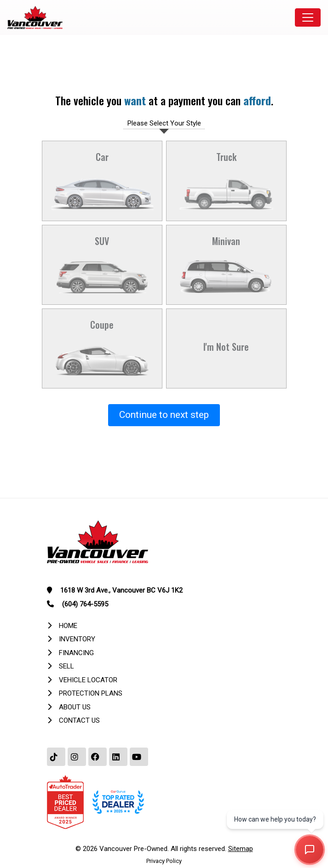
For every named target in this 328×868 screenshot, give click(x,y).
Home (68, 626)
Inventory (77, 639)
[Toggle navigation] (308, 17)
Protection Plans (91, 693)
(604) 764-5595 (85, 604)
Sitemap (241, 849)
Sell (66, 666)
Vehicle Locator (88, 680)
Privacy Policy (164, 861)
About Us (75, 707)
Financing (76, 653)
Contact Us (79, 720)
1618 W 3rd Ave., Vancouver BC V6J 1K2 (121, 590)
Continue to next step (164, 415)
